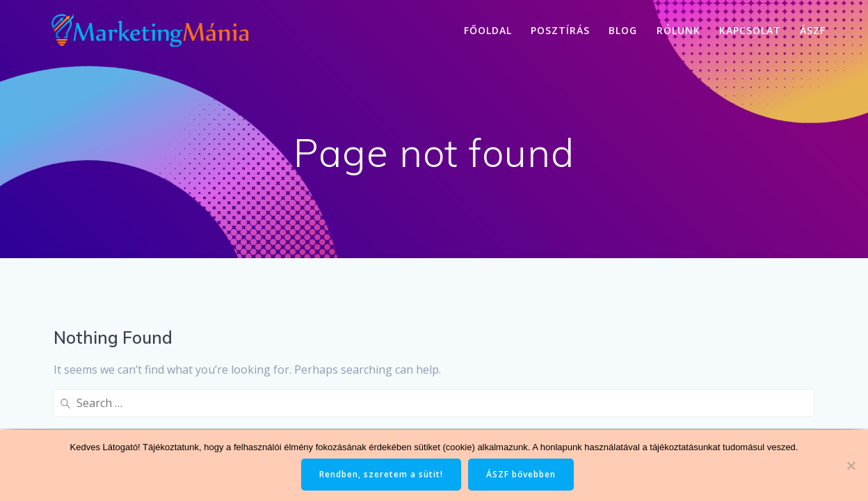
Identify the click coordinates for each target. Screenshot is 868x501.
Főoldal (488, 30)
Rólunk (678, 30)
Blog (623, 30)
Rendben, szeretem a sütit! (381, 474)
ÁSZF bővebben (521, 474)
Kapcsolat (750, 30)
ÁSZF (813, 30)
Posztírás (560, 30)
